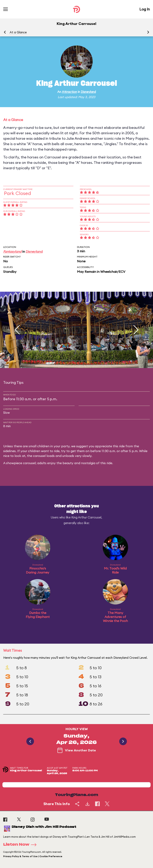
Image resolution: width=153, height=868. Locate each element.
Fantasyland (12, 251)
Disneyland (88, 92)
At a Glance (18, 32)
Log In (145, 9)
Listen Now (21, 845)
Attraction (69, 92)
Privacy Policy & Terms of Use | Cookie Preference (33, 856)
